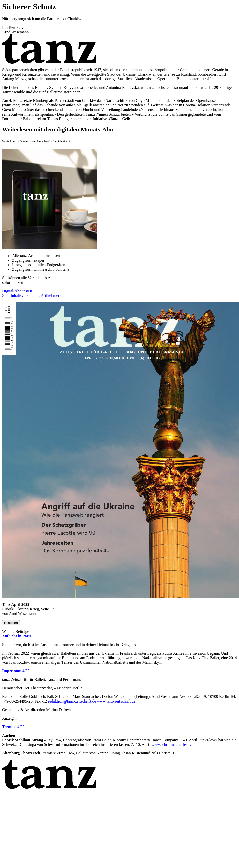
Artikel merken (53, 296)
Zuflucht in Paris (17, 636)
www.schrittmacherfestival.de (175, 745)
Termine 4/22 (13, 727)
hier (65, 141)
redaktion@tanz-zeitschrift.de (72, 701)
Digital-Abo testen (17, 291)
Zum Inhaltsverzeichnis (21, 296)
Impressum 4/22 (16, 671)
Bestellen (11, 623)
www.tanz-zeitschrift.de (116, 701)
